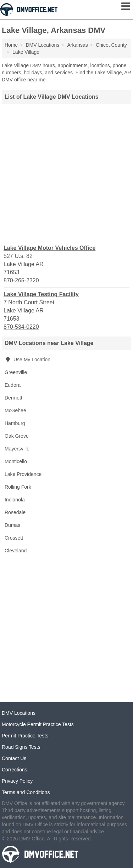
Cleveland (16, 551)
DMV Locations (19, 713)
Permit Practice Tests (25, 736)
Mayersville (17, 449)
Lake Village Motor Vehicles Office (49, 248)
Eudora (13, 385)
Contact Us (14, 758)
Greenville (16, 372)
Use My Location (27, 360)
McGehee (15, 410)
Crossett (14, 538)
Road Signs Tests (21, 747)
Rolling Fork (18, 487)
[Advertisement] (66, 173)
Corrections (15, 770)
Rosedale (15, 512)
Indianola (15, 500)
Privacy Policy (17, 781)
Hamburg (15, 423)
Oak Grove (17, 436)
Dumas (12, 525)
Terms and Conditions (26, 792)
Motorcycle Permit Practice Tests (38, 724)
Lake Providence (23, 474)
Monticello (16, 461)
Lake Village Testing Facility (41, 294)
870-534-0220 (21, 327)
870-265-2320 (21, 280)
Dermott (13, 398)
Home (11, 45)
